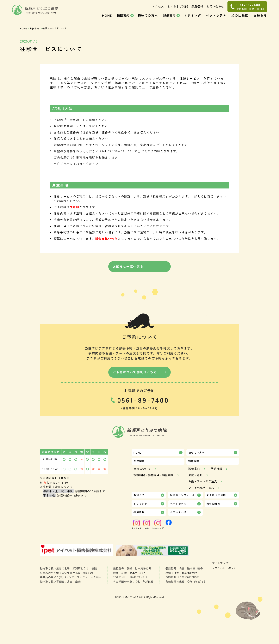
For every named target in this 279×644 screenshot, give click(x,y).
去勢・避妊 (196, 477)
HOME (107, 19)
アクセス (158, 10)
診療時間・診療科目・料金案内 (155, 477)
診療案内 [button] (169, 19)
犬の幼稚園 (240, 19)
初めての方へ (148, 19)
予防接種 (218, 471)
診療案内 (194, 471)
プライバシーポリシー (54, 596)
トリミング (192, 19)
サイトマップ (49, 591)
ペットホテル (216, 19)
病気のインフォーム (183, 497)
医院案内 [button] (123, 19)
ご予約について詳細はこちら (135, 372)
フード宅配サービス (202, 489)
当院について (143, 471)
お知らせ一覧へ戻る (127, 267)
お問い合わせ (215, 10)
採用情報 (197, 10)
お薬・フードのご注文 (204, 483)
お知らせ (260, 19)
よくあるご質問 (178, 10)
